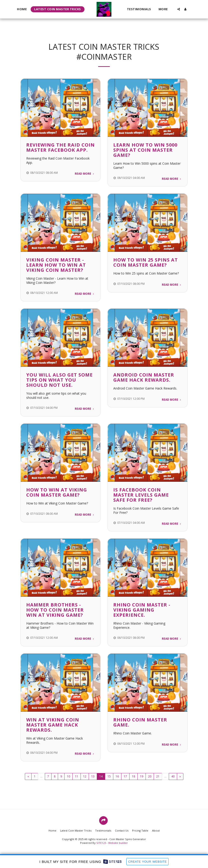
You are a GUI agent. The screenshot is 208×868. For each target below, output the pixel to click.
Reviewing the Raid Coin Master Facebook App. (60, 147)
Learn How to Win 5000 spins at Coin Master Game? (145, 150)
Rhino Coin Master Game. (140, 722)
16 (117, 776)
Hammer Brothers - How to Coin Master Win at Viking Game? (55, 610)
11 (77, 776)
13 (93, 776)
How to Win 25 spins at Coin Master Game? (146, 262)
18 (133, 776)
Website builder (118, 843)
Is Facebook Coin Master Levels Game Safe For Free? (141, 495)
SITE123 (101, 843)
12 (85, 776)
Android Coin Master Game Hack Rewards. (144, 377)
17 (125, 776)
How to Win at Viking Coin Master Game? (57, 492)
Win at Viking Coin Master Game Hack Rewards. (53, 725)
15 (109, 776)
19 (142, 776)
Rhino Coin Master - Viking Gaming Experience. (142, 610)
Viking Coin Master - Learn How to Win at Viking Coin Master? (56, 265)
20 (150, 776)
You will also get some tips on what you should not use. (59, 380)
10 (68, 776)
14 (101, 776)
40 (173, 776)
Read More (85, 174)
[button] (178, 9)
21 (158, 776)
